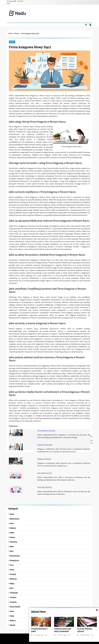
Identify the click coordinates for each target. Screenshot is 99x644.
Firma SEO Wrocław (45, 487)
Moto (12, 551)
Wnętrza (13, 620)
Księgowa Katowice (44, 459)
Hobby (12, 532)
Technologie (14, 592)
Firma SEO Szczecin (45, 473)
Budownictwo (14, 519)
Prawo (12, 569)
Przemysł (13, 574)
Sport (12, 588)
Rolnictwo (13, 579)
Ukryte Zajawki (15, 606)
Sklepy (12, 583)
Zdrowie (12, 625)
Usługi (12, 616)
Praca (12, 565)
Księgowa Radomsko (45, 444)
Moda (12, 546)
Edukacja (13, 528)
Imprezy (12, 537)
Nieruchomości (15, 556)
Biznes (12, 42)
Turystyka (13, 602)
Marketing (13, 542)
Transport (13, 597)
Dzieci (12, 523)
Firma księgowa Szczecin (46, 430)
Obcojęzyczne (14, 560)
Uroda (12, 611)
